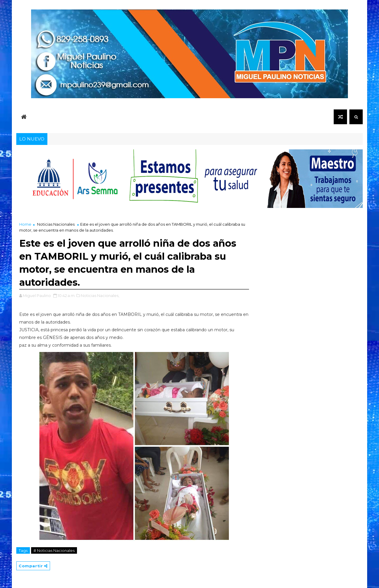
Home (25, 224)
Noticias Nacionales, (100, 295)
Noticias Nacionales (56, 224)
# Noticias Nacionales (54, 550)
